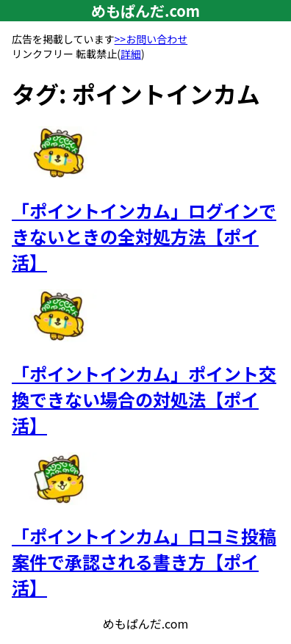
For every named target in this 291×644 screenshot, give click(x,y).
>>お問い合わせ (151, 39)
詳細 (131, 54)
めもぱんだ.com (145, 11)
